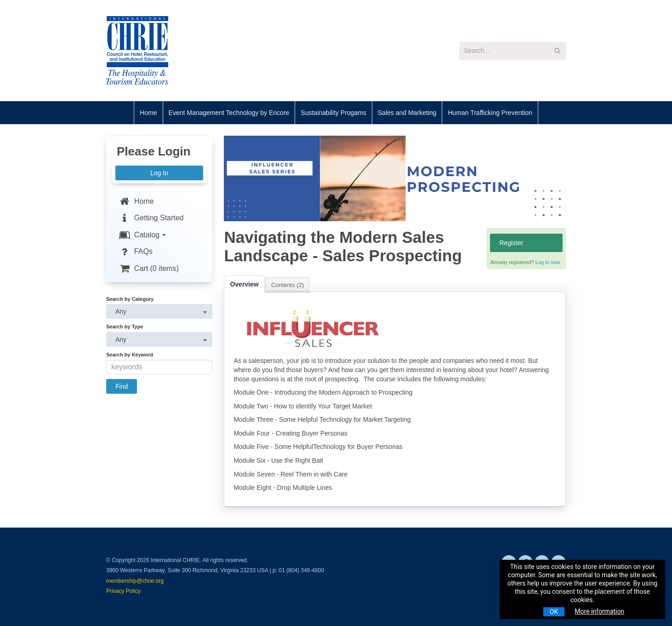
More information (599, 611)
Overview (244, 284)
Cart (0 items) (148, 268)
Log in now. (548, 262)
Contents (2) (288, 285)
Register (511, 243)
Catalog (142, 235)
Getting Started (151, 218)
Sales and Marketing (407, 113)
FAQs (135, 251)
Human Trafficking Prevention (490, 113)
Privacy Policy (123, 591)
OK (554, 612)
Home (148, 113)
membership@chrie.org (135, 581)
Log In (159, 173)
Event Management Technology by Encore (229, 113)
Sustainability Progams (333, 113)
